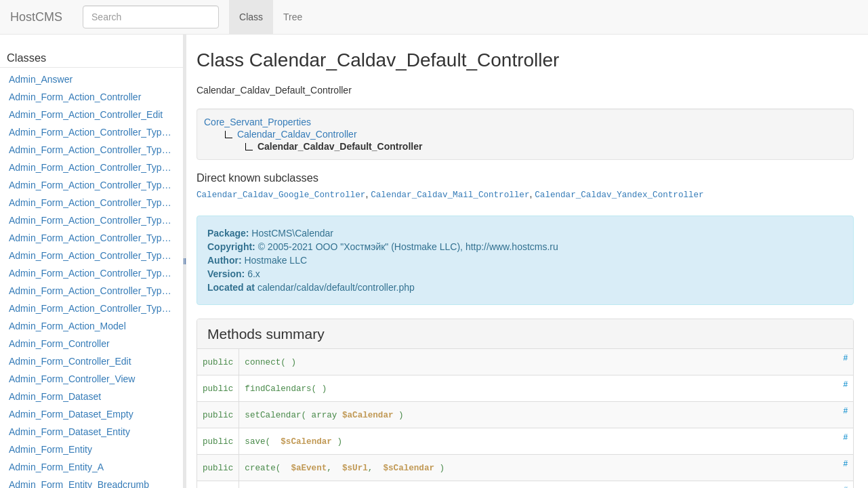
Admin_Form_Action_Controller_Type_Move (92, 256)
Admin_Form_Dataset (55, 396)
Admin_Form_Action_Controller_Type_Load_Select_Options (92, 220)
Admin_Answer (41, 79)
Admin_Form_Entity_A (56, 467)
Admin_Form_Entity (50, 449)
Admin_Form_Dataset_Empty (71, 414)
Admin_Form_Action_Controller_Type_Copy (92, 150)
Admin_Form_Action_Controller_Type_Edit (92, 185)
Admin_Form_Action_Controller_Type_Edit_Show (92, 203)
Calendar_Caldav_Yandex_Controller (619, 195)
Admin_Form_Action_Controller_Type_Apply (92, 132)
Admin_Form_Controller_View (72, 379)
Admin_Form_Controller (59, 344)
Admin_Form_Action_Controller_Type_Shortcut (92, 308)
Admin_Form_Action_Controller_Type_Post (92, 273)
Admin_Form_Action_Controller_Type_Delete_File (92, 167)
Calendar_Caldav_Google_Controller (281, 195)
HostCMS (36, 17)
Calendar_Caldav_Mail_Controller (450, 195)
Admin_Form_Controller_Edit (70, 361)
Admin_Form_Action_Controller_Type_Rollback (92, 291)
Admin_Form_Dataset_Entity (69, 432)
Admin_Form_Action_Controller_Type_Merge (92, 238)
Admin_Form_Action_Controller (75, 97)
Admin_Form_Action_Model (67, 326)
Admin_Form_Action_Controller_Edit (86, 115)
